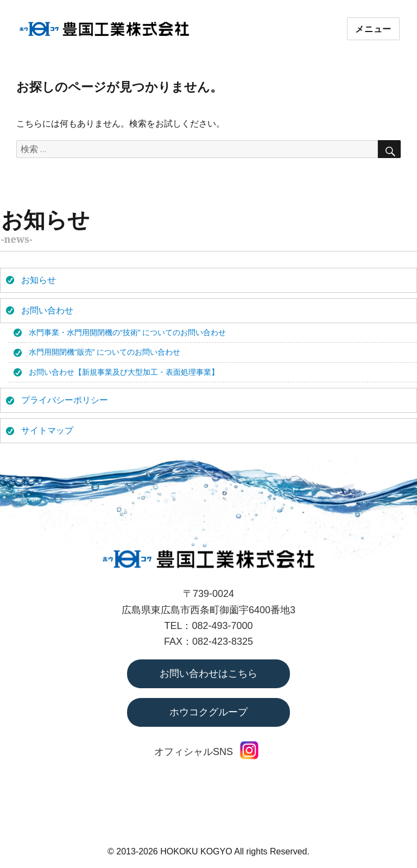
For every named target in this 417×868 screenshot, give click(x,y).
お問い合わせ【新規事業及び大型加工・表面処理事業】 (124, 372)
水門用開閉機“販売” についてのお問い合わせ (105, 352)
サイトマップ (47, 430)
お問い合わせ (47, 310)
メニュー (373, 29)
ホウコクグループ (208, 712)
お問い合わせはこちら (208, 674)
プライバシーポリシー (65, 400)
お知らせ (39, 280)
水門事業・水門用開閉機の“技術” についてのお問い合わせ (127, 332)
